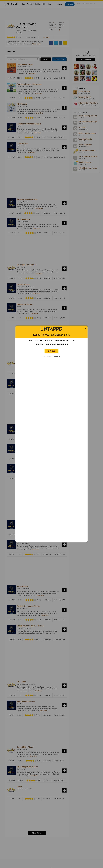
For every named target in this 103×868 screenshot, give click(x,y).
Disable (51, 351)
